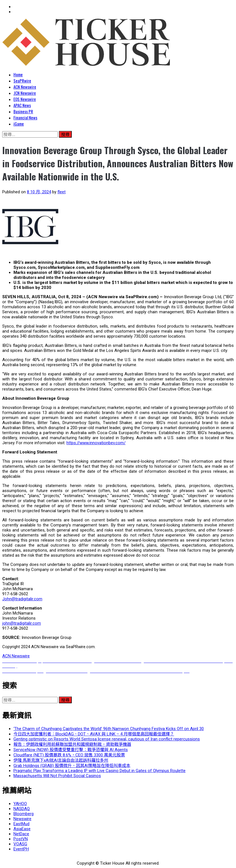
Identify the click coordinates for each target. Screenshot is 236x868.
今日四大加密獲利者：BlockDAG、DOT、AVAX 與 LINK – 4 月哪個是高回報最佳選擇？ (94, 734)
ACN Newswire (25, 87)
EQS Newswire (25, 99)
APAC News (22, 105)
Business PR (23, 111)
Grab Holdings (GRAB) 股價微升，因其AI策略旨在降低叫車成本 (72, 766)
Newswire (22, 819)
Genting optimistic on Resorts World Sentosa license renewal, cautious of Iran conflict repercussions (107, 739)
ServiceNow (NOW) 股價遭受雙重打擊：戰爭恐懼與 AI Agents (71, 750)
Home (18, 74)
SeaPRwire (22, 81)
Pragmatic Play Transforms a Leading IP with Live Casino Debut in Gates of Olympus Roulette (100, 771)
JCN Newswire (25, 93)
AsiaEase (22, 829)
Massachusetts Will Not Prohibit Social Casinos (57, 776)
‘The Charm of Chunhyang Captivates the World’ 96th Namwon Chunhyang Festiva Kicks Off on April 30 (109, 729)
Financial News (25, 117)
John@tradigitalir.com (22, 599)
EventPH (21, 849)
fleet (62, 192)
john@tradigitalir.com (22, 623)
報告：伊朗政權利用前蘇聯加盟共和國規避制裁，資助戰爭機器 (72, 744)
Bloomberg (24, 814)
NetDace (21, 834)
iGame (19, 124)
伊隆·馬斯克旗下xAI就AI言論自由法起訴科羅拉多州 (61, 760)
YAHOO (20, 804)
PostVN (21, 839)
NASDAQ (22, 809)
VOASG (20, 844)
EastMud (21, 824)
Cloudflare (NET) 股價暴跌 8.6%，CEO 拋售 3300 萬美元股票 (69, 755)
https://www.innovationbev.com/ (96, 443)
